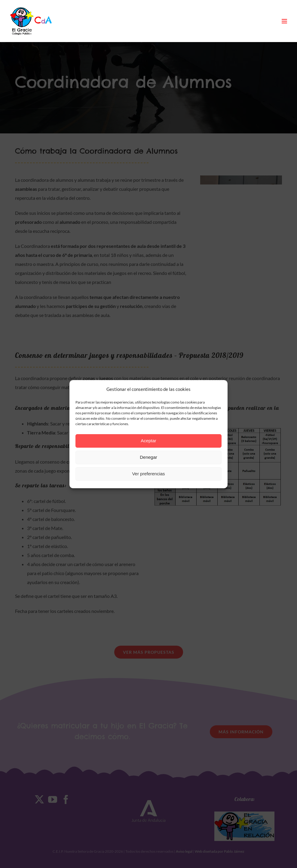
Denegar (148, 457)
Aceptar (148, 441)
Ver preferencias (148, 474)
